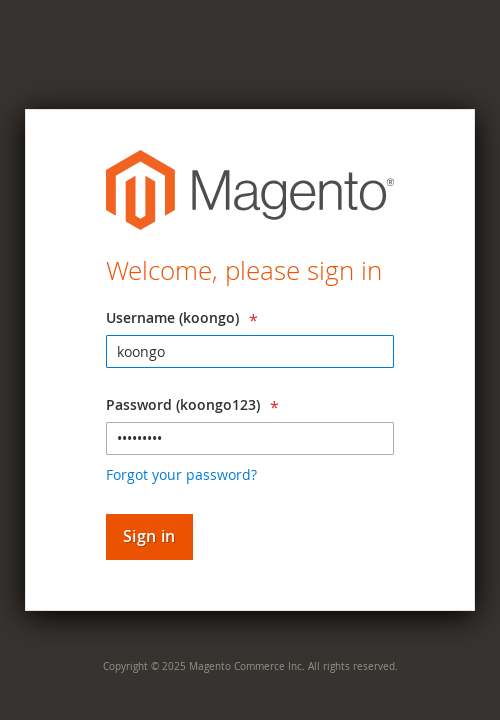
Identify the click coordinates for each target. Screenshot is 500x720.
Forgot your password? (181, 474)
